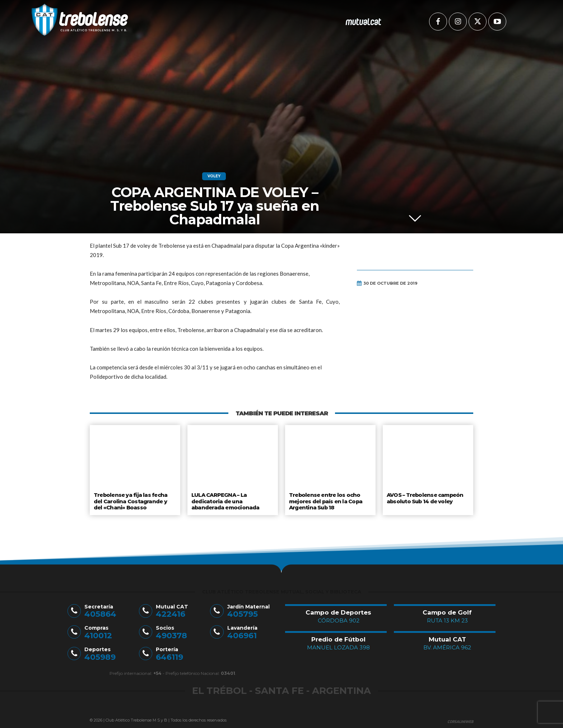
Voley (214, 176)
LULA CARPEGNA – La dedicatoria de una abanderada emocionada (225, 500)
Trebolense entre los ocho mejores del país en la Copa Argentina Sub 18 (326, 500)
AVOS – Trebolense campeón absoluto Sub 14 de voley (425, 498)
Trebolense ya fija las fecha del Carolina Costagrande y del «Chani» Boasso (135, 500)
